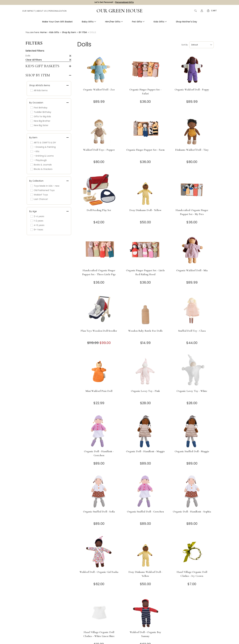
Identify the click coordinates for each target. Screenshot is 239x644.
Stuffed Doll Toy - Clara (192, 331)
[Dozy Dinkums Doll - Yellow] (145, 190)
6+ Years (37, 230)
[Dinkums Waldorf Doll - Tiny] (192, 130)
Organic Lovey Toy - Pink (145, 391)
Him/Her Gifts (114, 23)
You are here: (33, 32)
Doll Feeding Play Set (99, 210)
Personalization (58, 12)
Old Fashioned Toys (43, 190)
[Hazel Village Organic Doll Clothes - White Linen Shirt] (99, 612)
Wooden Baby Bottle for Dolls (145, 331)
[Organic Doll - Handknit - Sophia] (192, 491)
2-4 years (37, 216)
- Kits (35, 151)
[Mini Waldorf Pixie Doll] (99, 371)
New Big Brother (40, 121)
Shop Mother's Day (186, 23)
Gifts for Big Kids (41, 116)
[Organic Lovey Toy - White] (192, 371)
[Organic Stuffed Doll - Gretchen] (145, 491)
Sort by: (185, 45)
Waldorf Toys (39, 195)
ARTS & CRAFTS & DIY (43, 143)
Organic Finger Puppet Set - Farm (145, 150)
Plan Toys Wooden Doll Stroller (99, 331)
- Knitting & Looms (42, 156)
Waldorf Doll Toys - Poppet (99, 150)
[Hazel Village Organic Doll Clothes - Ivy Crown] (192, 552)
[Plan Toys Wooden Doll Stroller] (99, 311)
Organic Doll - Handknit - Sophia (192, 512)
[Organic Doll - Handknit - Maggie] (145, 431)
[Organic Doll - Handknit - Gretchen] (99, 431)
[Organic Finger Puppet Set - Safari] (145, 69)
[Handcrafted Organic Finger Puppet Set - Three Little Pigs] (99, 250)
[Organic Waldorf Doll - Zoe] (99, 69)
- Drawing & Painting (43, 147)
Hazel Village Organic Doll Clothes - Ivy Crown (192, 574)
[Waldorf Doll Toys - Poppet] (99, 130)
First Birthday (39, 108)
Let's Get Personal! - (114, 3)
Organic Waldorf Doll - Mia (192, 270)
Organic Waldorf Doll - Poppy (192, 89)
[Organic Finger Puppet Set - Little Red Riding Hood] (145, 250)
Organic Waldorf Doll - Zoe (99, 89)
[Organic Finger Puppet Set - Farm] (145, 130)
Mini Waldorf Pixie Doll (99, 391)
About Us (42, 12)
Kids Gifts (160, 23)
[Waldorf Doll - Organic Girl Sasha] (99, 552)
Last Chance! (39, 199)
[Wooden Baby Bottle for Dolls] (145, 311)
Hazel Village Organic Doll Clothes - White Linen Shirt (99, 634)
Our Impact (29, 12)
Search (195, 12)
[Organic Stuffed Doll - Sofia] (99, 491)
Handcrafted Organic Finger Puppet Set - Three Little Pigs (99, 272)
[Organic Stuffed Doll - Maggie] (192, 431)
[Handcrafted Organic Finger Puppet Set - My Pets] (192, 190)
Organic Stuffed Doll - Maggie (192, 451)
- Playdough (39, 160)
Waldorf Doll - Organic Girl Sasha (99, 572)
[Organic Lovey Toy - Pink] (145, 371)
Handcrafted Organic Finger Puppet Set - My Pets (192, 212)
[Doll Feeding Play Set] (99, 190)
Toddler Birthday (41, 112)
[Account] (202, 12)
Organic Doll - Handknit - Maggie (145, 451)
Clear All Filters (34, 60)
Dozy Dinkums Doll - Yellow (145, 210)
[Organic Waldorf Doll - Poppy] (192, 69)
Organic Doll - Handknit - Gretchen (99, 453)
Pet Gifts (138, 23)
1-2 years (37, 221)
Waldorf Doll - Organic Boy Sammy (145, 634)
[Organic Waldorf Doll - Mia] (192, 250)
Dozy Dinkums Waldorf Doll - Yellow (145, 574)
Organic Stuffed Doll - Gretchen (145, 512)
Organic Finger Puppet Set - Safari (145, 91)
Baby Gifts (89, 23)
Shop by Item (38, 75)
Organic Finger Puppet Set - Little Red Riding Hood (145, 272)
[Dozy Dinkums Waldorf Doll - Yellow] (145, 552)
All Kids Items (39, 90)
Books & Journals (41, 165)
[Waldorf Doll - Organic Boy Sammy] (145, 612)
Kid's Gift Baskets (42, 66)
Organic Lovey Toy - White (192, 391)
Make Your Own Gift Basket (57, 23)
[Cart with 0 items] (214, 12)
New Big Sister (39, 125)
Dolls (28, 56)
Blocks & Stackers (41, 169)
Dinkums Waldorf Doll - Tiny (192, 150)
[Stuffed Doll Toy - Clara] (192, 311)
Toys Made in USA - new (45, 186)
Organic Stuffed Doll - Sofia (99, 512)
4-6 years (37, 225)
